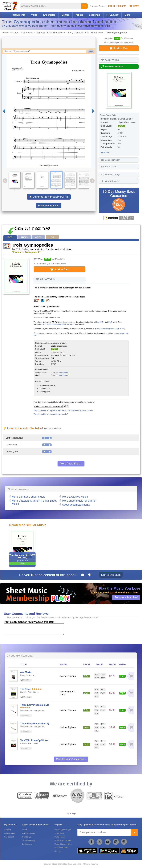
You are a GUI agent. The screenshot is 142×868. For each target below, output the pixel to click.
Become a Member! (126, 597)
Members (129, 38)
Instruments (18, 15)
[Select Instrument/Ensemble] (48, 406)
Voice (34, 15)
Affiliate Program (29, 833)
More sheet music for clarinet (79, 501)
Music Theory (60, 837)
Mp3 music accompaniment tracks (57, 324)
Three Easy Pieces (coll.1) (35, 705)
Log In (111, 6)
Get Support (9, 837)
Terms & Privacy (29, 840)
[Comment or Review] (34, 629)
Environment (27, 844)
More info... (106, 152)
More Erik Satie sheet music (28, 497)
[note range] (64, 372)
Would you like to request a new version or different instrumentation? (63, 410)
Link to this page (111, 575)
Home (5, 33)
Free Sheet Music (61, 848)
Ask (91, 51)
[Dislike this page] (90, 575)
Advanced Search (97, 6)
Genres (66, 15)
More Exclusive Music (75, 497)
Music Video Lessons (63, 840)
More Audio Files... (71, 464)
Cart (134, 6)
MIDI (102, 322)
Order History (10, 833)
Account (7, 830)
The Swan (26, 689)
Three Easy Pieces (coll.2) (35, 724)
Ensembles (49, 15)
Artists (79, 15)
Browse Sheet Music (63, 830)
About (25, 830)
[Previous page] (4, 111)
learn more (120, 329)
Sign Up (122, 6)
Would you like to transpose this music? (51, 414)
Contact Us (27, 837)
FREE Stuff (112, 15)
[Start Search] (85, 6)
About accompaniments (76, 505)
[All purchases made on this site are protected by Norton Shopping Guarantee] (119, 218)
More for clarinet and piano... (71, 759)
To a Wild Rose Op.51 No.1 (35, 740)
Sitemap (58, 851)
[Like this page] (83, 575)
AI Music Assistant (106, 329)
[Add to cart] (131, 676)
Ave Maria (26, 672)
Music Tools (59, 833)
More (127, 15)
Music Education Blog (63, 844)
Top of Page (71, 814)
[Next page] (93, 111)
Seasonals (95, 15)
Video (96, 322)
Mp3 (110, 322)
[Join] (134, 832)
